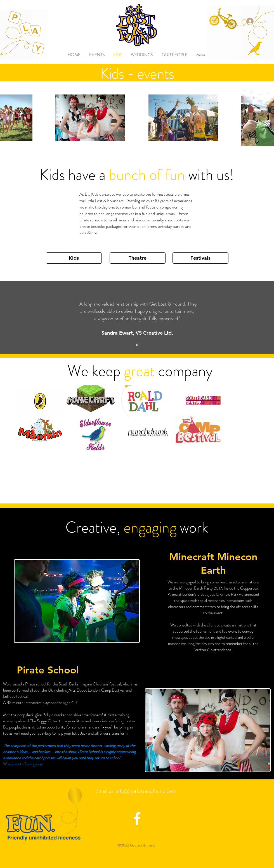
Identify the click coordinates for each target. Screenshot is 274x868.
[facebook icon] (137, 819)
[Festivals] (200, 258)
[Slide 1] (137, 345)
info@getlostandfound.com (146, 791)
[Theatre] (138, 258)
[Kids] (74, 258)
